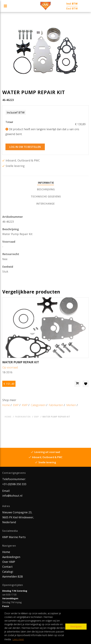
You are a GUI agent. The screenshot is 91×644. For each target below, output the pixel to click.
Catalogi (8, 572)
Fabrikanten (56, 405)
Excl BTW (72, 8)
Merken (71, 405)
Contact (7, 567)
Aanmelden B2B (13, 576)
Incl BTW (72, 4)
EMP (16, 405)
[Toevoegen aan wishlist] (86, 384)
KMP (25, 405)
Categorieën (38, 405)
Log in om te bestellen (25, 147)
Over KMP (9, 562)
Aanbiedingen (11, 557)
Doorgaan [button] (76, 626)
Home (6, 405)
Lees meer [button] (18, 639)
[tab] (46, 183)
